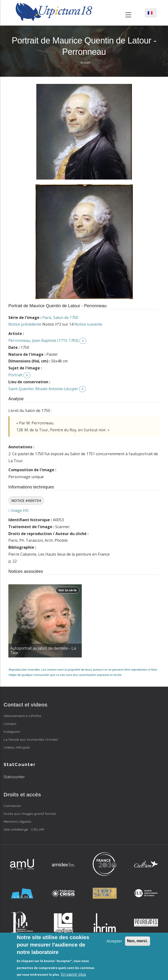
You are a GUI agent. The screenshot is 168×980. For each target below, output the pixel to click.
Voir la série (68, 590)
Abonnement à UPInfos (22, 716)
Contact (10, 724)
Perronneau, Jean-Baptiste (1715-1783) (43, 340)
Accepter (114, 941)
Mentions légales (17, 821)
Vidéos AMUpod (17, 747)
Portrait (15, 375)
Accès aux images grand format (30, 814)
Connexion (12, 806)
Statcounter (14, 777)
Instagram (12, 732)
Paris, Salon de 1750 (60, 318)
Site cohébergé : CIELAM (24, 829)
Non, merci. (138, 941)
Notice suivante (88, 324)
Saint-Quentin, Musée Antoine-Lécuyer (43, 389)
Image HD (19, 510)
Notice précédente (25, 324)
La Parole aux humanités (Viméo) (31, 739)
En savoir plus (73, 974)
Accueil (85, 63)
